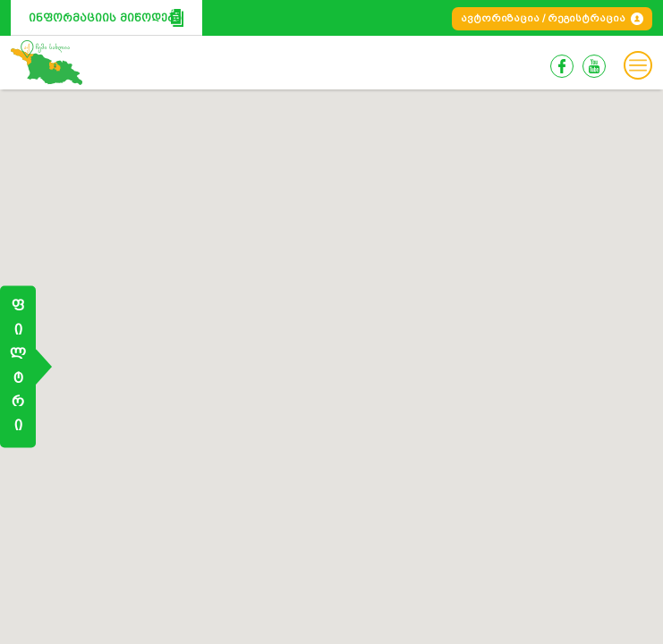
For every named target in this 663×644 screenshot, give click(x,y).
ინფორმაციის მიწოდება (105, 17)
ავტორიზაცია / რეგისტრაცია (543, 18)
